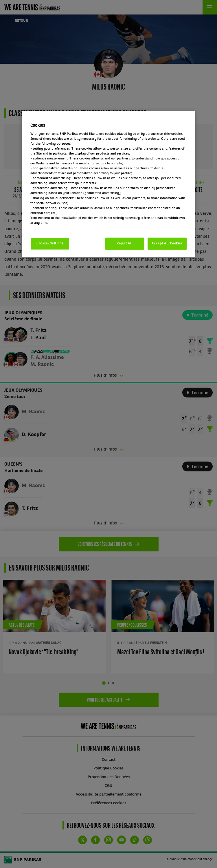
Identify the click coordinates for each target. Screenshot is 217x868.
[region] (108, 184)
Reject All (125, 244)
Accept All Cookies (167, 244)
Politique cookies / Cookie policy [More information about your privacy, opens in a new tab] (56, 228)
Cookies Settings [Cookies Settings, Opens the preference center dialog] (50, 244)
